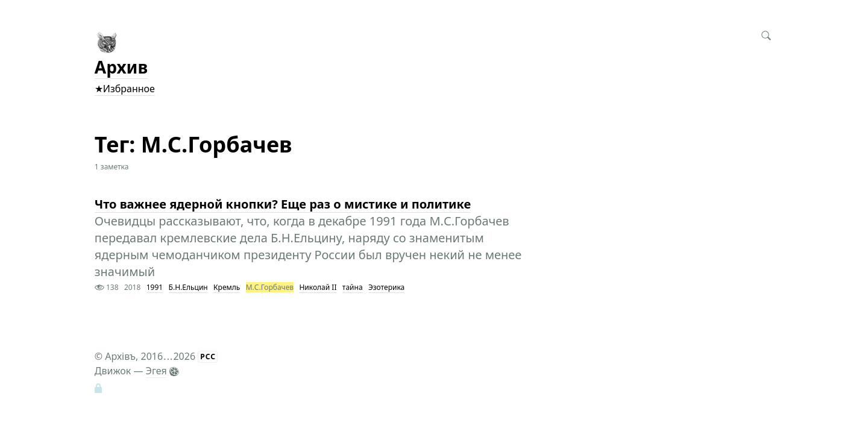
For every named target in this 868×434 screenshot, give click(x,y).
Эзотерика (386, 287)
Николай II (318, 287)
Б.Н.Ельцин (188, 287)
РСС (208, 357)
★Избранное (125, 89)
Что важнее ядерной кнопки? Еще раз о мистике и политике (283, 204)
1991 (155, 287)
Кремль (227, 287)
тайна (353, 287)
